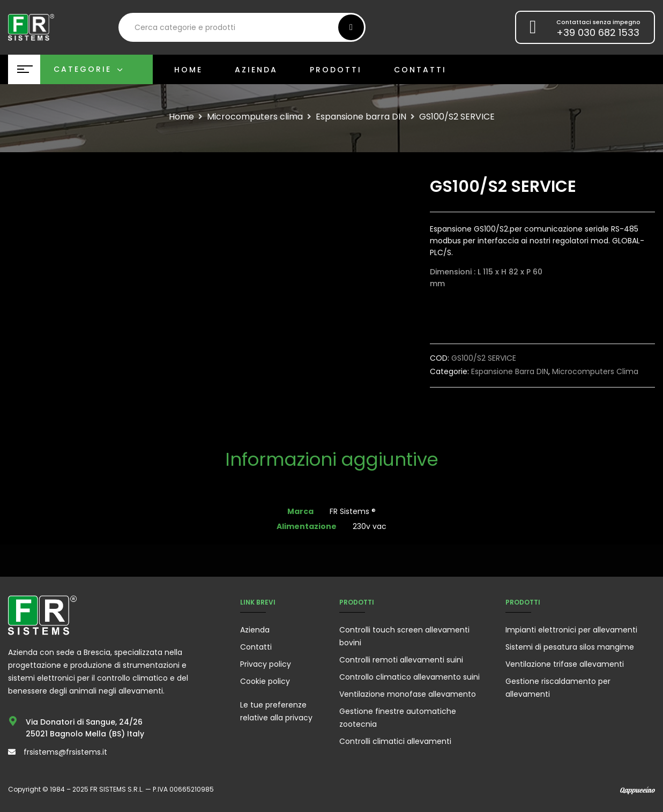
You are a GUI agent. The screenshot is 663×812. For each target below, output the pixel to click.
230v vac (370, 526)
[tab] (332, 461)
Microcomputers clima (255, 117)
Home (181, 117)
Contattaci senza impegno (598, 22)
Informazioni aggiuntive (332, 461)
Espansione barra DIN (361, 117)
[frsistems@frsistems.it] (12, 752)
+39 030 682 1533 (598, 32)
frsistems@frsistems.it (65, 752)
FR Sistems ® (353, 511)
